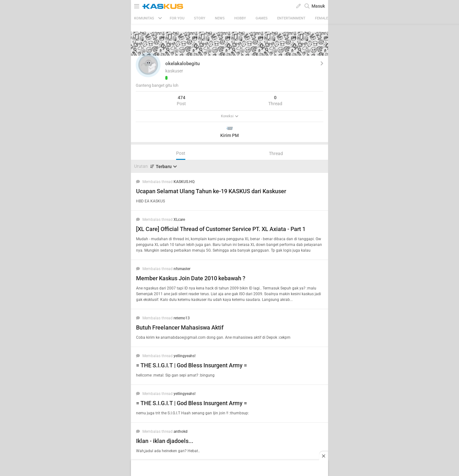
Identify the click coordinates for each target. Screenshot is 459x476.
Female (322, 18)
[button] (148, 65)
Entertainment (291, 18)
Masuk (318, 6)
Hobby (240, 18)
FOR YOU (177, 18)
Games (262, 18)
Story (200, 18)
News (220, 18)
